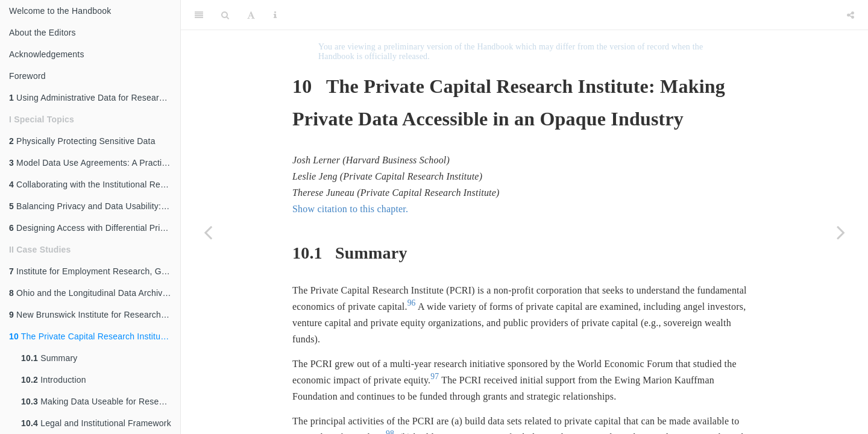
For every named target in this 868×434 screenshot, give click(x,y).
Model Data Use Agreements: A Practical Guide (95, 163)
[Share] (851, 15)
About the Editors (42, 33)
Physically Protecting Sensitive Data (82, 141)
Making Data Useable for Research (98, 401)
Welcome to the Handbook (60, 11)
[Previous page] (208, 232)
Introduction (54, 380)
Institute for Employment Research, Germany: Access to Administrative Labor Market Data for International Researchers (95, 271)
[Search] (225, 15)
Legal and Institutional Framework (96, 423)
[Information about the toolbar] (275, 15)
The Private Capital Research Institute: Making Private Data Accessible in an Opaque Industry (95, 336)
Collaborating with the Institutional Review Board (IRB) (95, 184)
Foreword (27, 76)
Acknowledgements (47, 54)
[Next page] (841, 232)
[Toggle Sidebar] (199, 15)
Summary (49, 358)
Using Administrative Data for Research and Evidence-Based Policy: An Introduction (95, 98)
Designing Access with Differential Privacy (93, 228)
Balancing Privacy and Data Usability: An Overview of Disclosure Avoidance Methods (95, 206)
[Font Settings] (251, 15)
